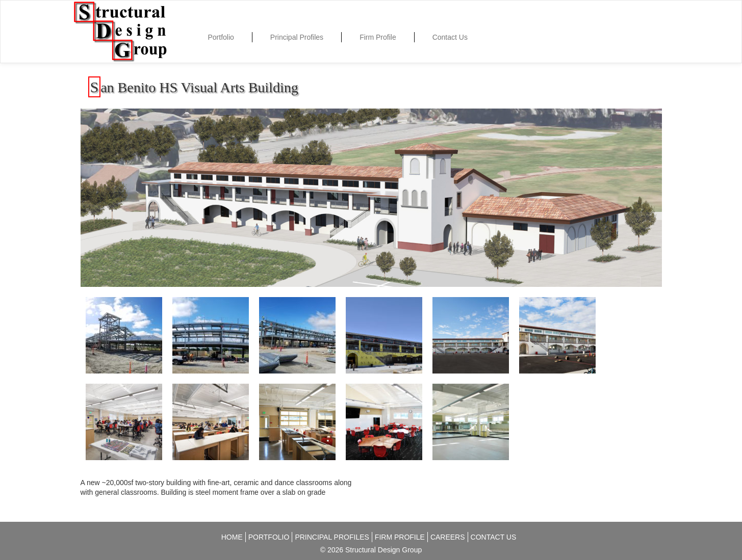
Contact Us (450, 37)
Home (232, 537)
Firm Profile (378, 37)
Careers (448, 537)
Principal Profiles (297, 37)
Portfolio (221, 37)
